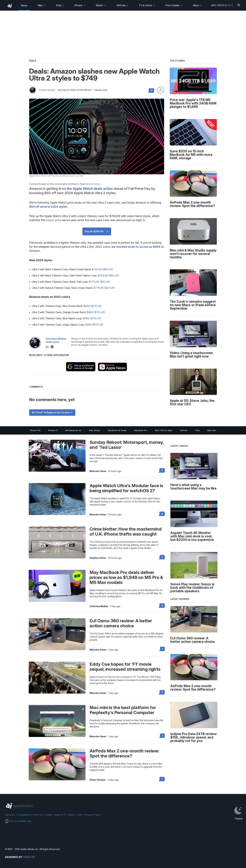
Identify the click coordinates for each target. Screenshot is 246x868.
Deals (49, 815)
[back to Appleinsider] (10, 6)
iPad (60, 5)
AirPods (123, 5)
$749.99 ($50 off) (102, 269)
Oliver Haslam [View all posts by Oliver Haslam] (98, 780)
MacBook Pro (141, 430)
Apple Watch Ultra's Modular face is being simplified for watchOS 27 (126, 488)
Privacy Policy (93, 815)
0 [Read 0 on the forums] (162, 470)
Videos (71, 815)
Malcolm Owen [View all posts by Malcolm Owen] (98, 471)
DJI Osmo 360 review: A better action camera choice (121, 623)
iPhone (80, 5)
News (24, 5)
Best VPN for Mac (164, 430)
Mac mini (212, 430)
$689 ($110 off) (93, 306)
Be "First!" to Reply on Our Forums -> (52, 412)
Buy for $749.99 (94, 231)
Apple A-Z (60, 815)
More (198, 5)
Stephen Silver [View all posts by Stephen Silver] (98, 558)
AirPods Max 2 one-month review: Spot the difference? (124, 753)
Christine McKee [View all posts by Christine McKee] (99, 606)
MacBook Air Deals (117, 430)
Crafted (29, 857)
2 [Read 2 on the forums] (162, 557)
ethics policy (95, 184)
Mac (42, 5)
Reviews (10, 815)
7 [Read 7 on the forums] (162, 779)
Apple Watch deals (87, 189)
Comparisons (24, 815)
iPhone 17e (35, 430)
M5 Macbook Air (73, 430)
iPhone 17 (53, 430)
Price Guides (174, 5)
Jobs (80, 815)
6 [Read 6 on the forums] (162, 514)
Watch (101, 5)
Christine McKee (47, 90)
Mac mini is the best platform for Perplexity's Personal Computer (123, 710)
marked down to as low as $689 (138, 247)
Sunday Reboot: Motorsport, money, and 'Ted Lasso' (127, 445)
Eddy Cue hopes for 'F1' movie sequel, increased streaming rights (125, 667)
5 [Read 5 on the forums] (162, 692)
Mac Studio (95, 430)
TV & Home (147, 5)
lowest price (54, 220)
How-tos (39, 815)
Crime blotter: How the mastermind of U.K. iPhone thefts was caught (126, 531)
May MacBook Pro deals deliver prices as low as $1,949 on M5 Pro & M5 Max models (126, 577)
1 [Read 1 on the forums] (162, 649)
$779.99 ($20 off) (99, 282)
